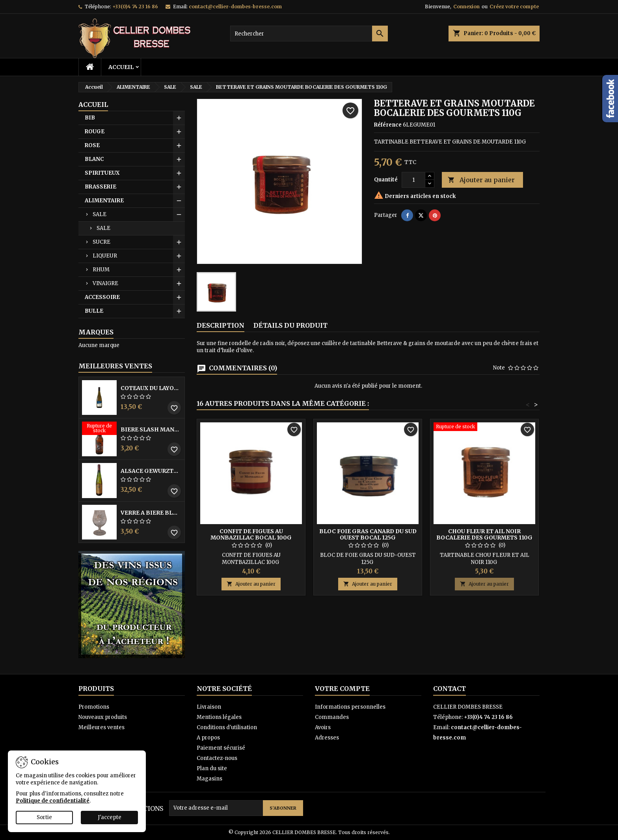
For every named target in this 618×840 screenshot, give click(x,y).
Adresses (327, 738)
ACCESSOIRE (102, 297)
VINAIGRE (105, 283)
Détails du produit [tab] (290, 325)
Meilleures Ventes (115, 366)
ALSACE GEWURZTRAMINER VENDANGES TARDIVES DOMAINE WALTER (151, 471)
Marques (96, 332)
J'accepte (110, 817)
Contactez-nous (217, 758)
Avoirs (323, 727)
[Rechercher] (309, 34)
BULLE (94, 311)
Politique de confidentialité (53, 801)
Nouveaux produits (103, 717)
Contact (450, 689)
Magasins (209, 779)
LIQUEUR (105, 256)
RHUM (101, 270)
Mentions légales (219, 717)
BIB (90, 118)
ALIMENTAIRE (104, 201)
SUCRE (101, 242)
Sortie (44, 817)
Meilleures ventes (101, 727)
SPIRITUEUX (102, 173)
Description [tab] (221, 325)
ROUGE (95, 132)
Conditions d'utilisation (227, 727)
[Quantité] (413, 180)
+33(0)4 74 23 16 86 (135, 7)
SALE (100, 214)
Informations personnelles (350, 707)
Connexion (466, 7)
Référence (388, 125)
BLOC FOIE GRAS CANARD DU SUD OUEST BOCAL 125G (368, 534)
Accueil (121, 67)
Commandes (332, 717)
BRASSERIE (101, 187)
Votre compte (342, 689)
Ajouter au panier (481, 180)
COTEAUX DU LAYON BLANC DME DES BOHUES (151, 388)
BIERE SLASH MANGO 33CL (151, 429)
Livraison (209, 707)
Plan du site (212, 768)
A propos (208, 738)
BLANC (94, 159)
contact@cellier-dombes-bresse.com (235, 7)
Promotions (94, 707)
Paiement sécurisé (221, 748)
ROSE (92, 145)
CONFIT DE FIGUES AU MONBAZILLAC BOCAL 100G (251, 534)
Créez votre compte (514, 7)
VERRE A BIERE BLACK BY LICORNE (151, 513)
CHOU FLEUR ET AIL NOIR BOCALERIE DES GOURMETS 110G (484, 534)
